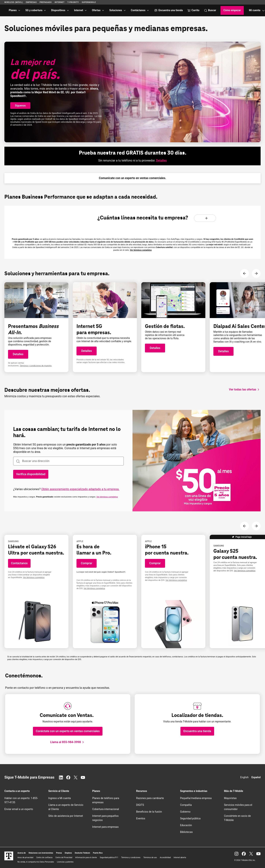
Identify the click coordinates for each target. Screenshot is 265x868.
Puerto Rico (98, 853)
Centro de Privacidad (64, 857)
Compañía (186, 805)
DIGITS (140, 805)
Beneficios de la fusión (149, 812)
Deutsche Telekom (82, 853)
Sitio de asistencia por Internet (66, 816)
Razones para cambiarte (150, 798)
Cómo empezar (232, 10)
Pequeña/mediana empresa (196, 798)
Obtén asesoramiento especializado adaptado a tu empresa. (80, 489)
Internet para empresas (105, 827)
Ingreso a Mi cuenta (60, 798)
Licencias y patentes (65, 862)
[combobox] (68, 461)
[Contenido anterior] (245, 273)
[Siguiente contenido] (256, 273)
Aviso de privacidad (25, 857)
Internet (79, 10)
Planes (13, 10)
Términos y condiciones (131, 857)
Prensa (59, 853)
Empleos (68, 853)
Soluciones (116, 10)
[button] (20, 106)
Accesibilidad (165, 857)
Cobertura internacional (106, 809)
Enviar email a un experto (19, 809)
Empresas (31, 2)
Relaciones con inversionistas (41, 853)
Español (256, 777)
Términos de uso (150, 857)
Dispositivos (58, 10)
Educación (186, 825)
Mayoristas (230, 798)
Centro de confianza (44, 857)
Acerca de (22, 853)
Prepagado (46, 2)
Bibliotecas (186, 832)
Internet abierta (180, 857)
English (244, 777)
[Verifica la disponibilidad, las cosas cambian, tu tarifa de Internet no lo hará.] (31, 474)
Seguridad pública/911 (109, 857)
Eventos (141, 818)
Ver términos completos (141, 250)
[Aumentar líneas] (206, 218)
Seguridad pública (190, 818)
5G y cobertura (34, 10)
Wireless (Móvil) (14, 2)
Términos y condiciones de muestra (36, 366)
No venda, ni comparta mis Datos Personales (36, 862)
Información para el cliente (86, 857)
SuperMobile (89, 2)
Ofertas (96, 10)
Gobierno (185, 812)
